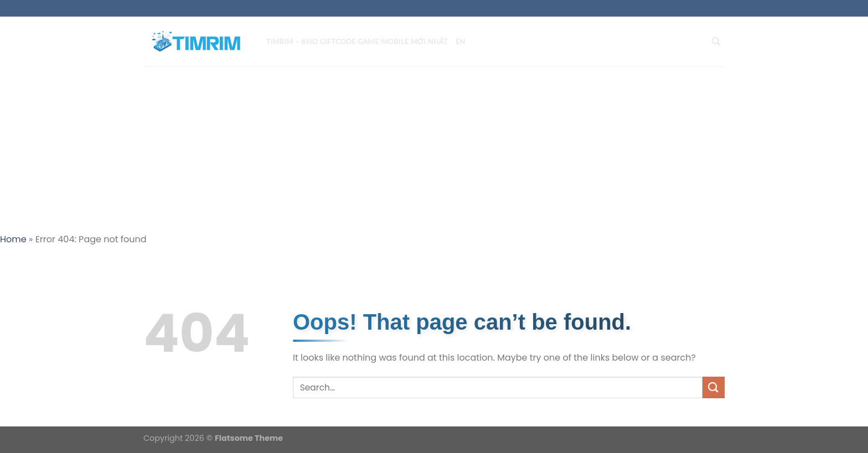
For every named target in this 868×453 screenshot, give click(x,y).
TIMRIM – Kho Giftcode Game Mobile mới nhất (361, 41)
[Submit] (714, 387)
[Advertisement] (434, 149)
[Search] (720, 41)
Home (13, 239)
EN (465, 41)
